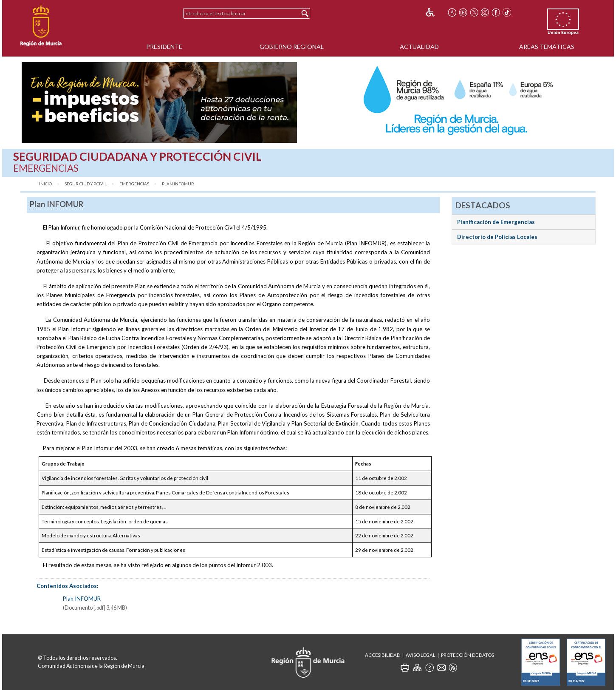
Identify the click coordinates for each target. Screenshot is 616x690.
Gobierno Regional (292, 47)
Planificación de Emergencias (496, 222)
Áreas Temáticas (547, 47)
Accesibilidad (383, 655)
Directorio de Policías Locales (497, 237)
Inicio (45, 184)
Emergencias (134, 184)
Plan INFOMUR (178, 184)
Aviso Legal (421, 655)
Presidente (164, 47)
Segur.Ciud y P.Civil (86, 184)
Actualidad (419, 47)
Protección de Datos (468, 655)
